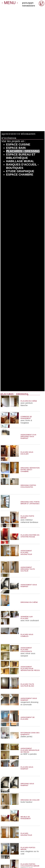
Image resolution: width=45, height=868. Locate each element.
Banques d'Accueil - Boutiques (22, 166)
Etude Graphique (20, 171)
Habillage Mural (20, 161)
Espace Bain (16, 148)
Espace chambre (20, 175)
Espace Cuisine (18, 144)
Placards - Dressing (23, 151)
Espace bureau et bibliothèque (21, 156)
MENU (10, 3)
